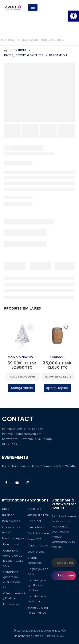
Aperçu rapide (22, 388)
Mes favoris (30, 40)
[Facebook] (6, 483)
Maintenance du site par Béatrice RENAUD (40, 636)
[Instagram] (28, 483)
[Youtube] (17, 483)
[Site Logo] (13, 7)
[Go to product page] (22, 336)
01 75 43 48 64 (34, 429)
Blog (61, 40)
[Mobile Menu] (33, 7)
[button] (74, 16)
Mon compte (10, 40)
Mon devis (48, 40)
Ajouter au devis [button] (23, 377)
